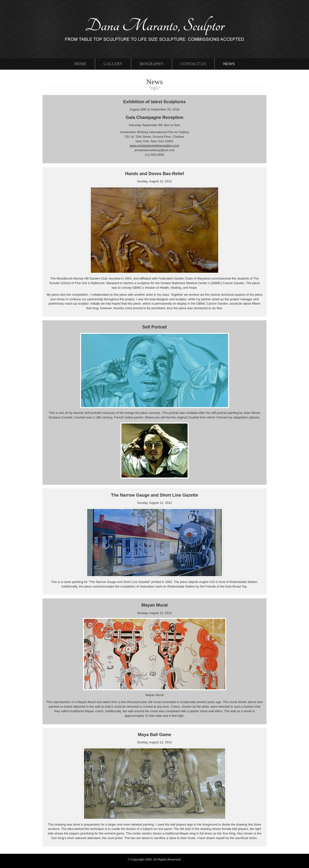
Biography (151, 64)
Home (80, 64)
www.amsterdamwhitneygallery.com (154, 146)
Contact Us (193, 64)
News (229, 64)
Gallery (113, 64)
